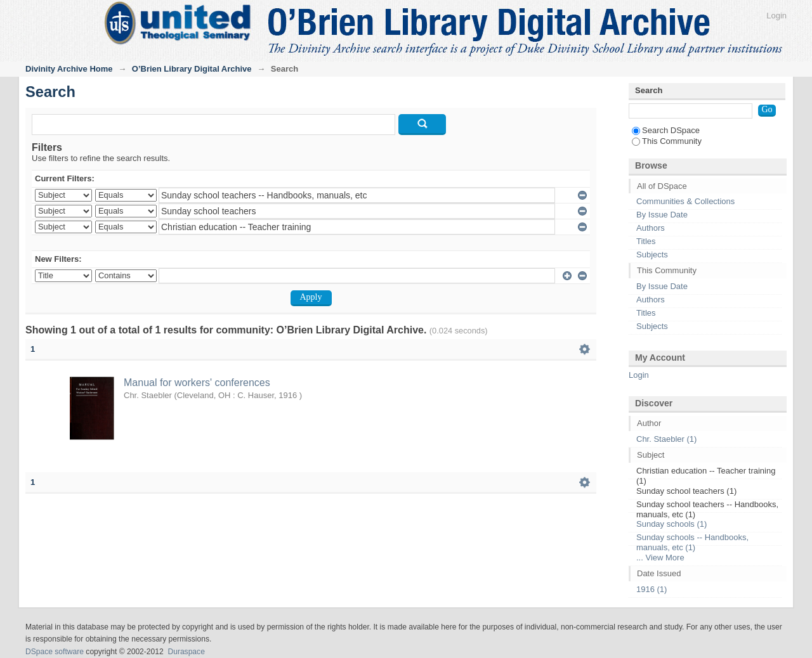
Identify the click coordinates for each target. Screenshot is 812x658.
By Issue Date (662, 215)
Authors (651, 228)
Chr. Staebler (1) (666, 439)
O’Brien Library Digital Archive (192, 69)
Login (776, 16)
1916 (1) (652, 589)
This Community (667, 141)
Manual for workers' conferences (197, 383)
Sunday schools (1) (671, 524)
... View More (660, 558)
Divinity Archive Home (69, 69)
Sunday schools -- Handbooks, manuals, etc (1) (692, 542)
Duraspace (186, 652)
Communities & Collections (685, 201)
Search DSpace (666, 130)
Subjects (652, 255)
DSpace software (55, 652)
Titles (646, 241)
